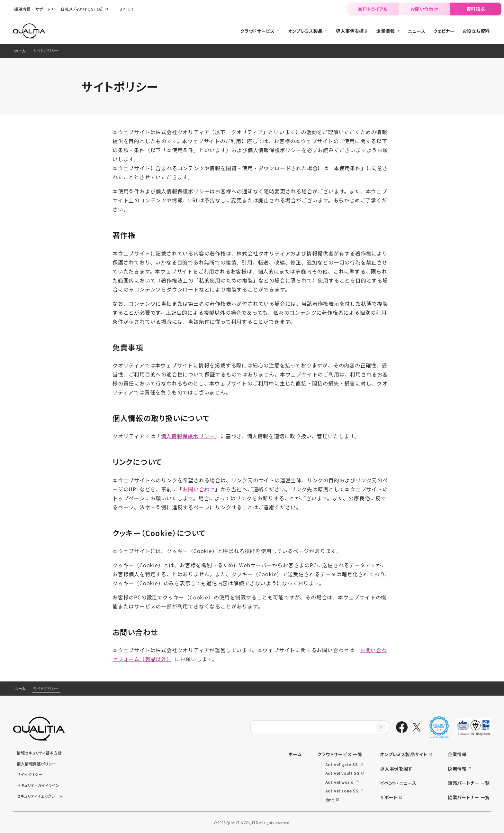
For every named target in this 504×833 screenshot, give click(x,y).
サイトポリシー (30, 774)
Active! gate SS (342, 764)
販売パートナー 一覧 (469, 783)
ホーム (20, 51)
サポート (389, 797)
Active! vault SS (342, 773)
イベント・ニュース (398, 783)
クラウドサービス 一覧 (340, 754)
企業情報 (457, 754)
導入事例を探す (396, 769)
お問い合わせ (424, 9)
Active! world (340, 782)
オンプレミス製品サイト (404, 754)
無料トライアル (373, 9)
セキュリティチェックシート (40, 796)
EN (131, 9)
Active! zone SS (342, 791)
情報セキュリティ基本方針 (39, 753)
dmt (330, 800)
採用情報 (457, 769)
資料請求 (476, 9)
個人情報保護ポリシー (188, 436)
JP (122, 9)
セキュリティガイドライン (38, 785)
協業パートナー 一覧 (469, 797)
